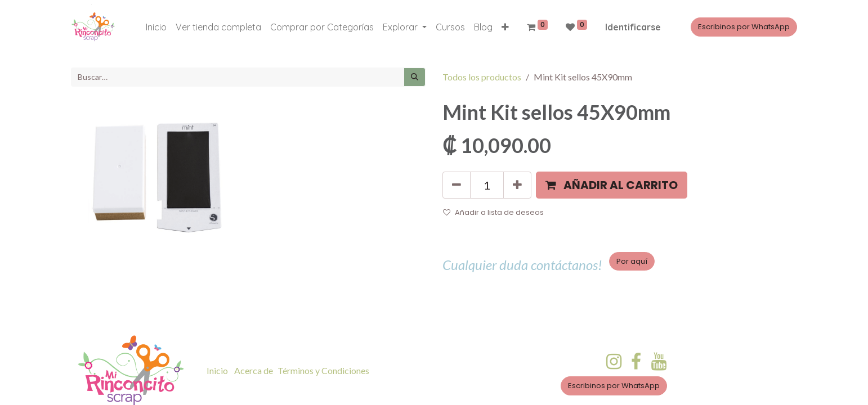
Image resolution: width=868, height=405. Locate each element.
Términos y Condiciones (323, 370)
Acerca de (254, 370)
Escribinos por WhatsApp (744, 27)
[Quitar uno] (457, 185)
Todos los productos (482, 77)
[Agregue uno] (517, 185)
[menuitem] (156, 27)
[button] (505, 27)
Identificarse (633, 27)
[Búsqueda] (415, 77)
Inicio (217, 370)
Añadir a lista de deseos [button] (493, 212)
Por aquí (632, 261)
